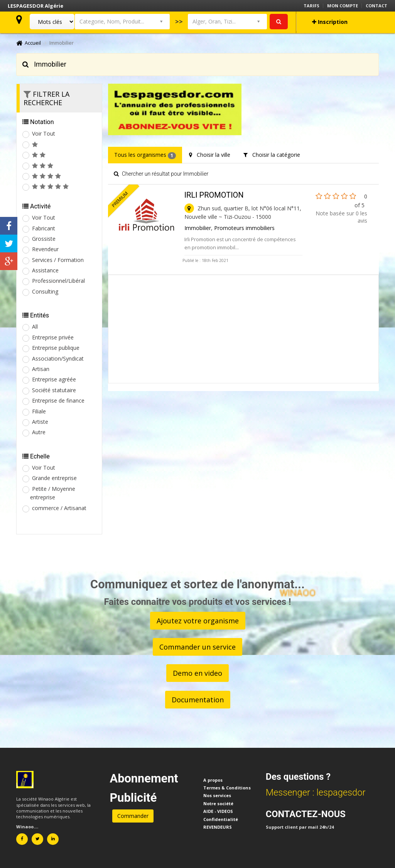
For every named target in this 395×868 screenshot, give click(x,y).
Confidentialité (221, 819)
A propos (213, 780)
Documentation (198, 700)
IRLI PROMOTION (214, 195)
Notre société (218, 803)
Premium (120, 200)
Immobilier (198, 228)
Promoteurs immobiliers (244, 228)
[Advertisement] (244, 329)
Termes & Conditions (227, 788)
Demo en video (197, 673)
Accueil (29, 43)
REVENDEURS (218, 827)
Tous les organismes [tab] (145, 155)
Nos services (217, 795)
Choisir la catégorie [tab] (272, 155)
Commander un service (197, 647)
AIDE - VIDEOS (218, 811)
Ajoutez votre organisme (198, 621)
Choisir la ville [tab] (210, 155)
